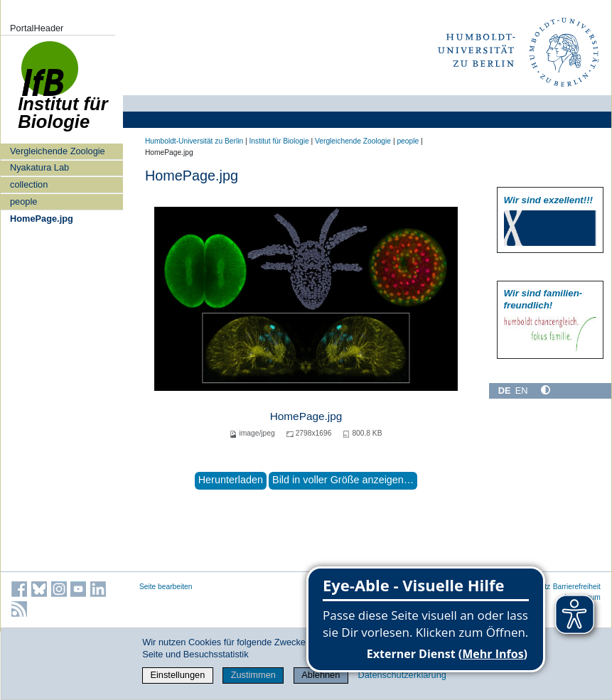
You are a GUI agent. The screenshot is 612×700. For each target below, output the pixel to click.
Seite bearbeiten (166, 587)
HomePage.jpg (42, 219)
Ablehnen (321, 675)
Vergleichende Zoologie (58, 151)
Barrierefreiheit (577, 587)
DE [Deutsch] (505, 391)
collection (29, 184)
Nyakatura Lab (39, 167)
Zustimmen (253, 675)
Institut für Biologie (279, 141)
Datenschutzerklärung (402, 675)
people (23, 201)
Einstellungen (177, 675)
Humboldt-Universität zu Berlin (194, 141)
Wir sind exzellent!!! (548, 200)
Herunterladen (231, 480)
